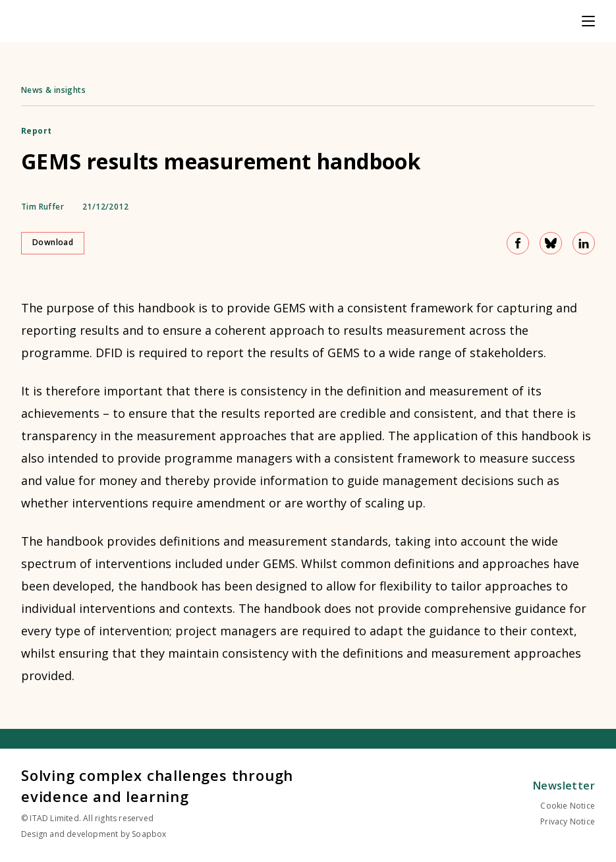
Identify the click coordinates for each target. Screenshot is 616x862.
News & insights (53, 90)
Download (53, 242)
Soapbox (149, 834)
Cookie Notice (568, 806)
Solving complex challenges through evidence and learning (157, 786)
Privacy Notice (568, 821)
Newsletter (564, 786)
